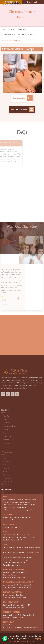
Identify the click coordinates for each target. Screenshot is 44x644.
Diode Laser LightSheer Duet (13, 595)
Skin (5, 545)
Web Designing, (36, 639)
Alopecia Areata (8, 537)
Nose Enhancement (24, 587)
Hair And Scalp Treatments (15, 570)
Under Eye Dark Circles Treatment (15, 562)
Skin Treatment (23, 29)
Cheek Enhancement (24, 585)
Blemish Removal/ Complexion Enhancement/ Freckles (22, 547)
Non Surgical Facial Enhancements (18, 582)
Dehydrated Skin (9, 520)
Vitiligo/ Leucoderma (10, 510)
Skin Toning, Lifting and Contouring (15, 560)
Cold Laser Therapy (10, 575)
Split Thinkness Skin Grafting (13, 627)
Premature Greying (17, 540)
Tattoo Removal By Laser (12, 565)
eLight (25, 597)
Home (3, 29)
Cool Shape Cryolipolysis (11, 605)
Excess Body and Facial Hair (29, 510)
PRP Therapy (7, 572)
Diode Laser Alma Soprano (12, 597)
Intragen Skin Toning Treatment (14, 607)
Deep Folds (28, 517)
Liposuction (7, 615)
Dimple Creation (18, 617)
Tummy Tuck (17, 615)
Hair (5, 532)
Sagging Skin (18, 517)
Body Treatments (11, 602)
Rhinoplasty (7, 617)
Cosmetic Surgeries (12, 612)
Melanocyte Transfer (31, 627)
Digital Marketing (15, 641)
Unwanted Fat (8, 527)
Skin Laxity (18, 527)
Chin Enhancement (10, 587)
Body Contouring (11, 525)
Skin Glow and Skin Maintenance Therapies (19, 35)
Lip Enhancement (9, 585)
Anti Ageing (8, 515)
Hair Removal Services (13, 592)
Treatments (11, 29)
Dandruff (6, 540)
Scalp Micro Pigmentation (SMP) (14, 577)
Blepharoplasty (28, 615)
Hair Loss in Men (9, 535)
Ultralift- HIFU (26, 605)
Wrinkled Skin (8, 517)
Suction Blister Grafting (11, 625)
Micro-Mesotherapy (20, 572)
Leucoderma (9, 622)
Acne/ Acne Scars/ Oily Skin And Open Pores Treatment (22, 552)
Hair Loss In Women (24, 535)
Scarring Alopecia (22, 537)
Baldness (32, 537)
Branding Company (29, 641)
